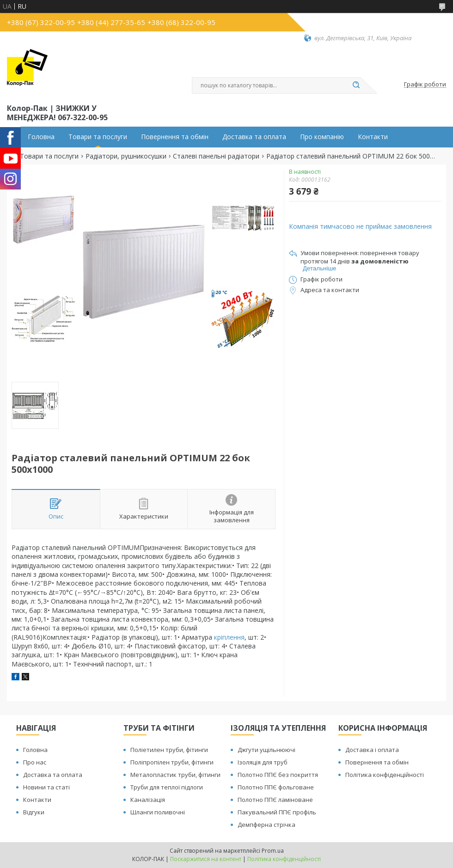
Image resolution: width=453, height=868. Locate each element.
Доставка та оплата (254, 137)
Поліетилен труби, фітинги (169, 750)
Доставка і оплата (372, 750)
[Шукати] (356, 86)
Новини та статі (46, 787)
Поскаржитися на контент (206, 859)
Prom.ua (273, 851)
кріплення (229, 637)
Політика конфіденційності (385, 775)
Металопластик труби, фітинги (175, 775)
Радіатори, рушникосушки (126, 156)
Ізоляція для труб (263, 762)
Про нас (35, 762)
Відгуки (34, 812)
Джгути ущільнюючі (266, 750)
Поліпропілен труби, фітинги (172, 762)
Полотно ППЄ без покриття (278, 775)
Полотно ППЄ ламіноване (275, 800)
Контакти (373, 137)
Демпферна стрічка (266, 825)
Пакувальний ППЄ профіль (277, 812)
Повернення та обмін (175, 137)
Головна (41, 137)
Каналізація (148, 800)
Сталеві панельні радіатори (216, 156)
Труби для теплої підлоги (167, 787)
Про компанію (322, 137)
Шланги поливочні (158, 812)
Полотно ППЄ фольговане (276, 787)
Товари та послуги (98, 137)
